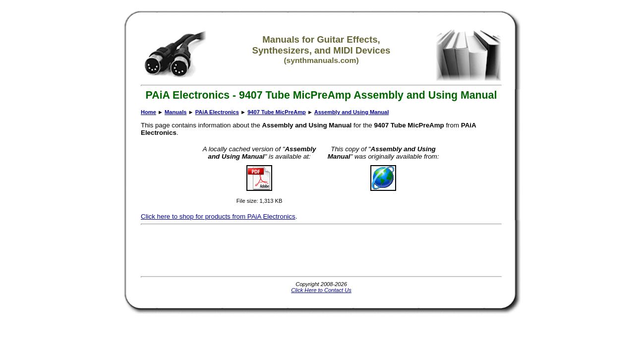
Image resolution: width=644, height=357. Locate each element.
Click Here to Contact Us (321, 290)
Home (148, 112)
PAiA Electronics (217, 112)
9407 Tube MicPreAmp (277, 112)
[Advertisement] (321, 250)
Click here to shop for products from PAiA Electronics (218, 216)
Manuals (176, 112)
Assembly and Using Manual (352, 112)
